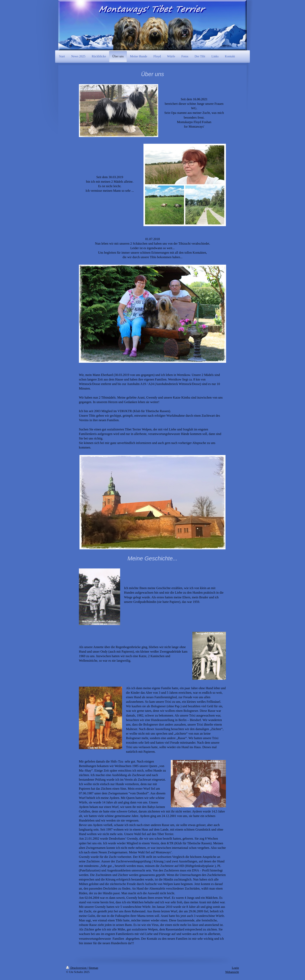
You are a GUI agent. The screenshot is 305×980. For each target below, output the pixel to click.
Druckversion (77, 968)
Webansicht (232, 972)
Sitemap (93, 968)
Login (235, 968)
